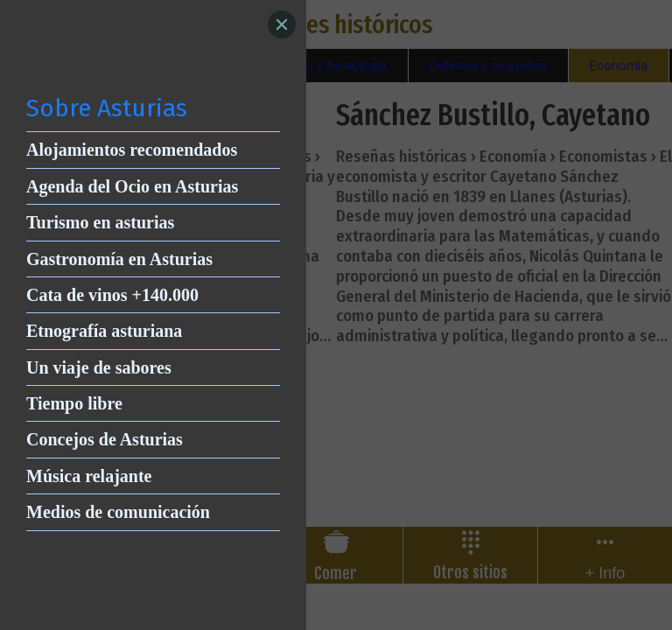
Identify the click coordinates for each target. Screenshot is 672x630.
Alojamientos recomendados (132, 150)
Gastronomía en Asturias (119, 259)
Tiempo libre (74, 403)
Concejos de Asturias (105, 439)
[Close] (282, 24)
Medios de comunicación (118, 512)
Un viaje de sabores (99, 367)
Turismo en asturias (100, 222)
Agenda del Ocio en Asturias (132, 186)
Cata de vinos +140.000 (112, 295)
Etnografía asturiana (104, 331)
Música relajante (89, 476)
